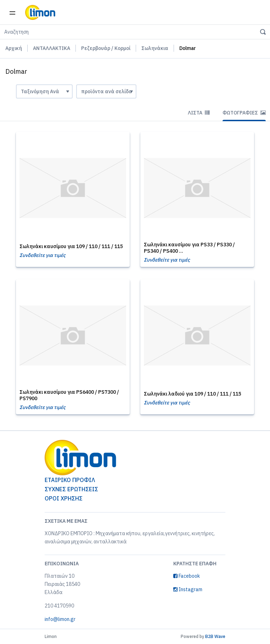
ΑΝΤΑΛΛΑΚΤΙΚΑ (52, 48)
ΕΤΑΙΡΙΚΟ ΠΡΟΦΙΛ (70, 480)
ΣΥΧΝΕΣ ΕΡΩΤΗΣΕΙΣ (71, 489)
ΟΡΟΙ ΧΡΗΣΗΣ (64, 498)
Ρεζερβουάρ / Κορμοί (106, 48)
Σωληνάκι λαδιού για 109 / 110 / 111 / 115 (193, 394)
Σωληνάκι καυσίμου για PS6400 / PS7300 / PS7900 (69, 395)
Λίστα (199, 113)
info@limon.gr (60, 619)
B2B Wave (215, 636)
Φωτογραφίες (244, 113)
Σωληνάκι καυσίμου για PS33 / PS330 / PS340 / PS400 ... (189, 248)
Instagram (188, 589)
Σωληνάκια (155, 48)
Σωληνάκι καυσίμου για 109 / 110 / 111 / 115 (71, 246)
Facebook (187, 576)
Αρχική (14, 48)
